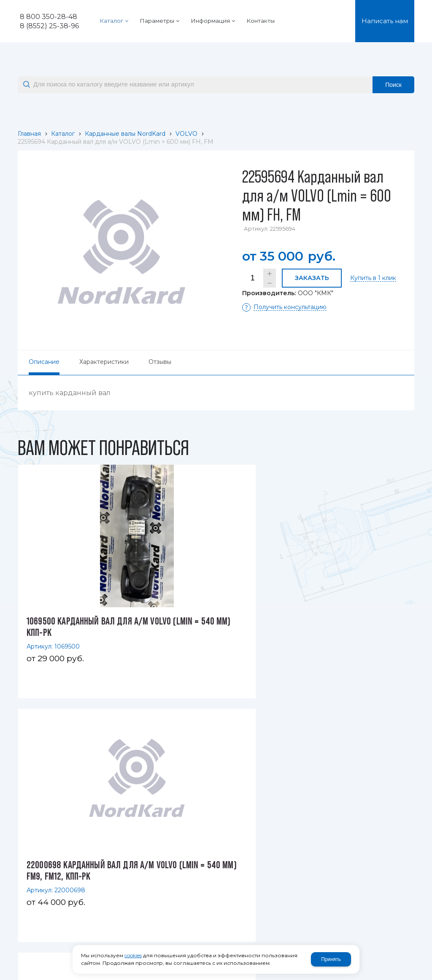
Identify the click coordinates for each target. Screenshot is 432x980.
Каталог (63, 134)
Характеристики (104, 362)
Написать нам (385, 21)
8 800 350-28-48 (49, 17)
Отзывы (160, 362)
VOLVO (186, 134)
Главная (29, 134)
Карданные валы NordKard (125, 134)
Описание (44, 362)
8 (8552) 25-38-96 (49, 26)
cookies (133, 955)
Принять (331, 959)
